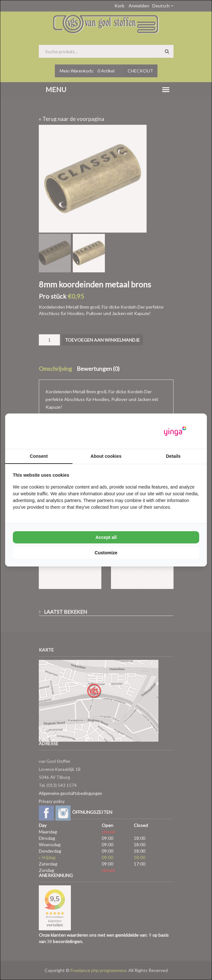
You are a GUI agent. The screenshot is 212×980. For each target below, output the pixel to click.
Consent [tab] (39, 456)
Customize (106, 553)
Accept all (106, 537)
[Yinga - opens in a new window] (175, 431)
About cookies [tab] (106, 456)
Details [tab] (173, 456)
